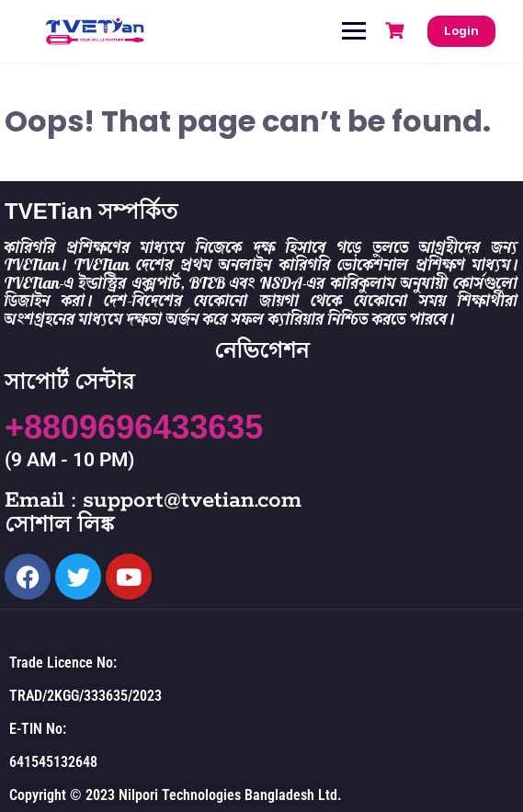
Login (461, 30)
